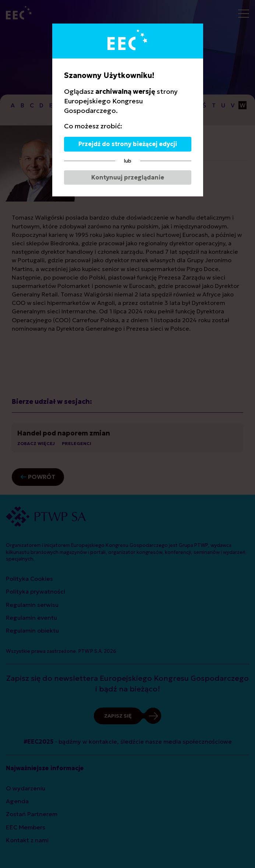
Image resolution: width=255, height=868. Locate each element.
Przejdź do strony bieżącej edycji (128, 144)
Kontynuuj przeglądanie (128, 177)
